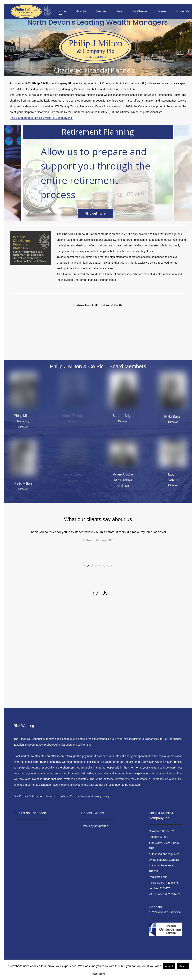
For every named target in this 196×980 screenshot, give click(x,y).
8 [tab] (111, 570)
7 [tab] (108, 570)
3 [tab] (92, 570)
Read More (98, 974)
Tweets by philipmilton (95, 826)
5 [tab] (100, 570)
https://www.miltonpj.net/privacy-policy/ (87, 796)
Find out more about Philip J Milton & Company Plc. (41, 118)
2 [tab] (88, 570)
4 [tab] (96, 570)
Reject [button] (183, 966)
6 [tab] (104, 570)
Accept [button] (169, 966)
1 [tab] (85, 570)
